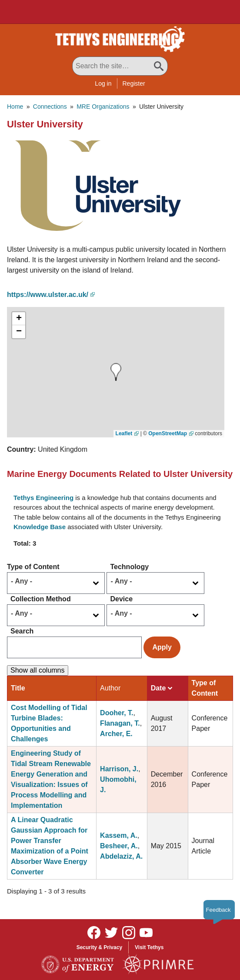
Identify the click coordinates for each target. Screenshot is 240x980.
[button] (94, 185)
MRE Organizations (103, 107)
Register (134, 83)
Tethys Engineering (43, 498)
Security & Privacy (99, 947)
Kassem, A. (119, 835)
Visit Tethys (149, 947)
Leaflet (124, 433)
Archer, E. (116, 734)
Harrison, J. (119, 769)
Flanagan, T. (120, 723)
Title (18, 688)
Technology (129, 567)
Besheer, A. (119, 846)
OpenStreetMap (168, 433)
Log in (103, 83)
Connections (50, 107)
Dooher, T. (117, 713)
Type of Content (33, 567)
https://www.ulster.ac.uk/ (48, 295)
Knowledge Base (40, 527)
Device (121, 599)
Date (162, 688)
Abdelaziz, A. (121, 856)
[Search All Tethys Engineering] (120, 66)
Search (22, 631)
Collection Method (41, 599)
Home (15, 107)
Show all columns (38, 670)
